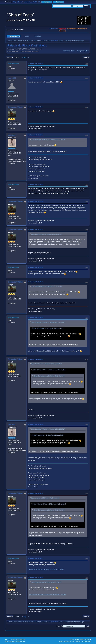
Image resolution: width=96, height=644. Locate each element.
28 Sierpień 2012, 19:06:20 (36, 63)
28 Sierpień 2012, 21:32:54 (36, 493)
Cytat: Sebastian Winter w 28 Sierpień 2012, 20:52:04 (48, 140)
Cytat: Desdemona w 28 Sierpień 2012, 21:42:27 (46, 582)
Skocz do (59, 626)
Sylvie (61, 41)
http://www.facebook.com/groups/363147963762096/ (46, 569)
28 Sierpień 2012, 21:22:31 (36, 229)
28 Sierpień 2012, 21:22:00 (36, 201)
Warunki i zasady (79, 639)
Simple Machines (20, 639)
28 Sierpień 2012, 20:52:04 (36, 107)
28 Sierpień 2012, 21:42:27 (36, 558)
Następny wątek (83, 51)
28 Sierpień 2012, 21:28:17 (36, 282)
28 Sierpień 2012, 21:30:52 (36, 359)
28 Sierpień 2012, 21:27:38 (36, 267)
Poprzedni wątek (69, 51)
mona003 (12, 78)
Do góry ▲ (88, 639)
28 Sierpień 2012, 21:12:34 (36, 135)
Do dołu (10, 57)
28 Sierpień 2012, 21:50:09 (36, 578)
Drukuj (86, 57)
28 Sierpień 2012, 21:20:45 (36, 185)
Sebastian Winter (16, 107)
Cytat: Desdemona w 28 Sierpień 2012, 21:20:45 (46, 234)
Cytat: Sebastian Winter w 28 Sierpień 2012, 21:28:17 (48, 322)
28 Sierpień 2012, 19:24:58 (36, 78)
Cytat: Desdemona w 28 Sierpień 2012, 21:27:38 (46, 287)
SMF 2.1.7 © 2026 (10, 639)
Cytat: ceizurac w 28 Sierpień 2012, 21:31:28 (45, 498)
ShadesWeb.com (20, 642)
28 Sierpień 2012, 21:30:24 (36, 318)
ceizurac (12, 135)
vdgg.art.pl (62, 29)
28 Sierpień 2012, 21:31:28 (36, 424)
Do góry (10, 617)
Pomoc (72, 639)
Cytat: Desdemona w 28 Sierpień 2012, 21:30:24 (46, 364)
